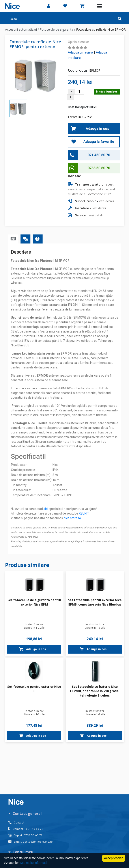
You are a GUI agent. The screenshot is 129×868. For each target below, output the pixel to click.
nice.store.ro (72, 518)
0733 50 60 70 (99, 168)
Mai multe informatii (34, 863)
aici (46, 509)
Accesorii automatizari (21, 29)
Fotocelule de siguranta (56, 29)
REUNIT (84, 513)
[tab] (65, 814)
